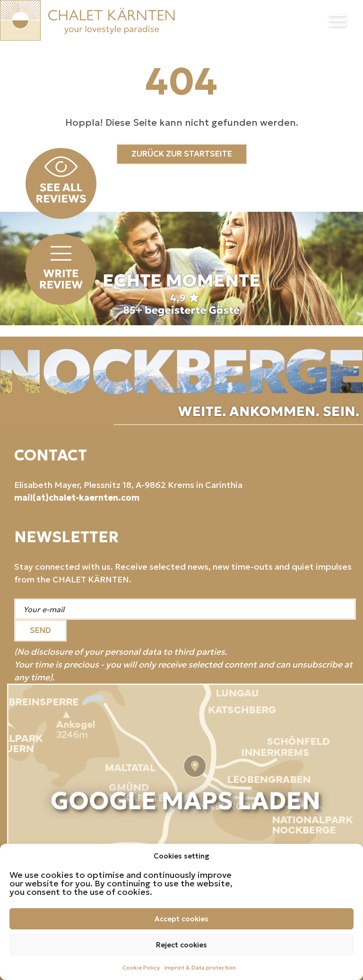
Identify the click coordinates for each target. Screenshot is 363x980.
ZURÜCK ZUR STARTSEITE (182, 154)
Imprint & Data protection (200, 967)
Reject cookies (181, 945)
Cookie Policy (141, 967)
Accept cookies (181, 919)
